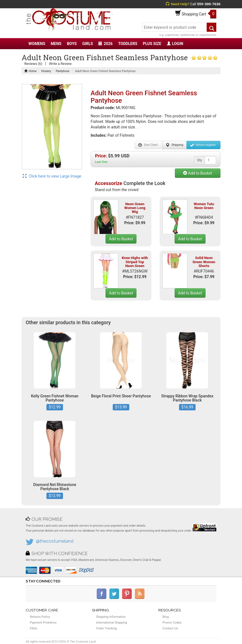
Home (30, 71)
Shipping (174, 145)
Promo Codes (172, 622)
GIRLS (88, 44)
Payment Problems (43, 622)
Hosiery (46, 71)
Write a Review (60, 64)
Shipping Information (111, 617)
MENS (56, 44)
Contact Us (170, 628)
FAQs (34, 628)
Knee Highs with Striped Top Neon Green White (135, 264)
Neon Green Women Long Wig (135, 208)
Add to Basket (198, 173)
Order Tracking (106, 628)
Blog (166, 617)
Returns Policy (40, 617)
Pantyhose (63, 71)
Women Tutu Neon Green (204, 206)
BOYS (72, 44)
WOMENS (37, 44)
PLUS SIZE (152, 44)
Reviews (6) (33, 64)
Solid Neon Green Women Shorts (204, 262)
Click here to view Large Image (52, 176)
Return (203, 145)
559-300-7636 (209, 4)
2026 (105, 44)
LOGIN (175, 44)
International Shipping (111, 622)
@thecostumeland (55, 541)
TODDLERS (128, 44)
